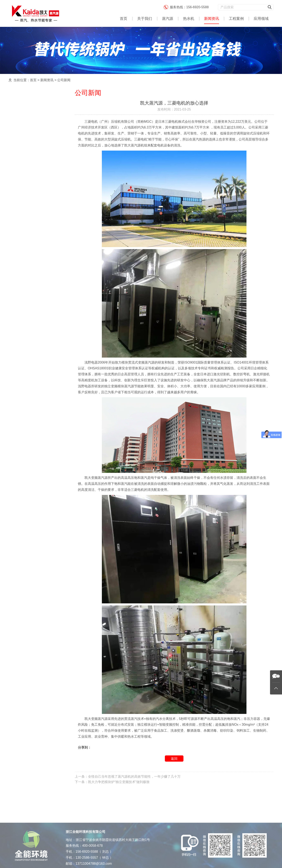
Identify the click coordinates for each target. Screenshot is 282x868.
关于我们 (145, 19)
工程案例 (236, 19)
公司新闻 (64, 80)
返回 (174, 759)
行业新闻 (25, 116)
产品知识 (25, 124)
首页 (124, 19)
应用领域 (261, 19)
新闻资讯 (212, 19)
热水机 (189, 19)
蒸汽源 (168, 19)
